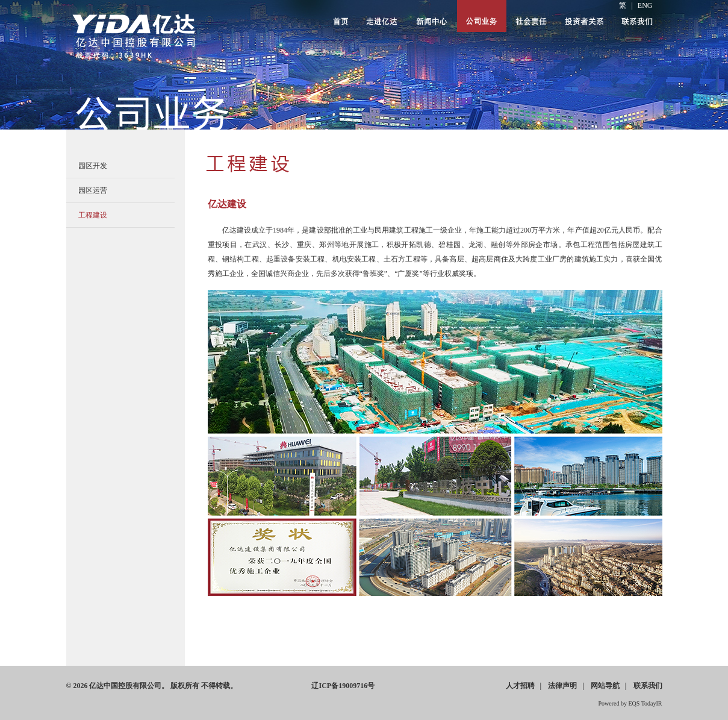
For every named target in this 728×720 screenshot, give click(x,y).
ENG (645, 5)
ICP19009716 (343, 686)
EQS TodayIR (645, 703)
